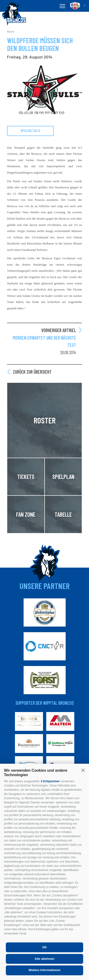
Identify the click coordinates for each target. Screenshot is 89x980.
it (85, 6)
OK (45, 947)
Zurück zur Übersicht (32, 372)
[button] (83, 770)
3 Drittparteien (50, 781)
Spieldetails (30, 131)
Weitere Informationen (44, 970)
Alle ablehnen (44, 959)
